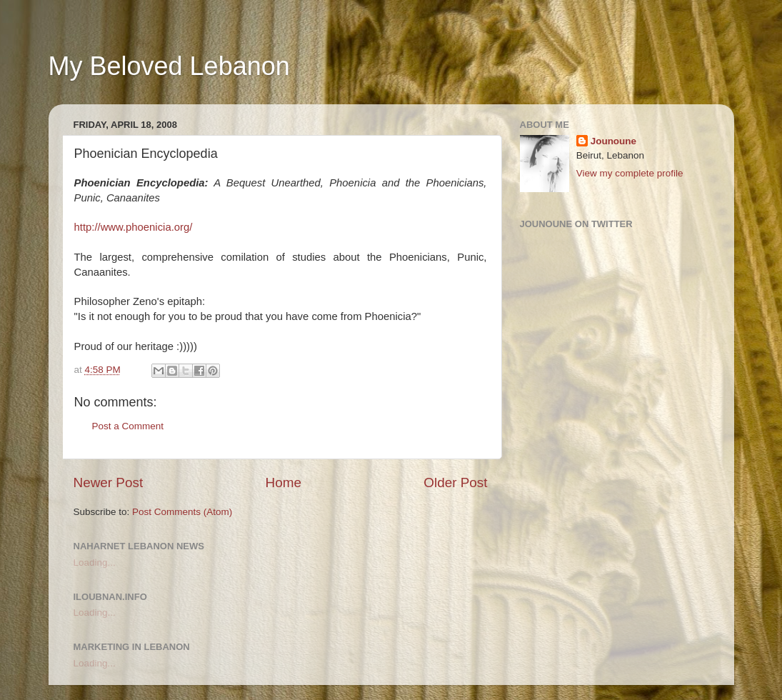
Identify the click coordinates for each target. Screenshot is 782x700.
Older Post (455, 482)
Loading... (95, 562)
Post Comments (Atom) (182, 512)
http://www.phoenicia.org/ (134, 227)
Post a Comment (128, 426)
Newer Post (109, 482)
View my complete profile (630, 173)
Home (284, 482)
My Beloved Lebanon (169, 66)
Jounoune (614, 141)
